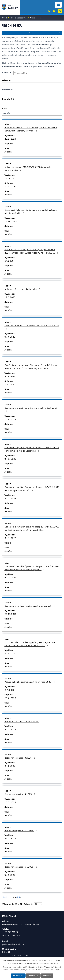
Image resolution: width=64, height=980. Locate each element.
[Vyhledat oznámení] (32, 85)
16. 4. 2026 (10, 376)
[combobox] (32, 73)
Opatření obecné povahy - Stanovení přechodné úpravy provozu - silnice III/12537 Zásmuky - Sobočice (31, 367)
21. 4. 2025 (10, 766)
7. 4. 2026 (9, 178)
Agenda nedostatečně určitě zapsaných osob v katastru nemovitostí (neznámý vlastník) (31, 129)
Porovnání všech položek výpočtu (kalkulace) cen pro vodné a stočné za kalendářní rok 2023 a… (30, 644)
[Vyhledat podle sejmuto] (32, 104)
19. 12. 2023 (10, 730)
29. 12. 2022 (11, 614)
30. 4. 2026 (10, 186)
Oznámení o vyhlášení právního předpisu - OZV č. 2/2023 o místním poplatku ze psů (32, 489)
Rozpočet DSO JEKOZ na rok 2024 (23, 721)
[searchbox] (32, 73)
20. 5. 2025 (10, 802)
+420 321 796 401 (11, 932)
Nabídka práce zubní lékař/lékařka (23, 289)
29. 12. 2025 (11, 221)
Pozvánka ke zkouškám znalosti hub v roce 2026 (30, 682)
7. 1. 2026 (9, 261)
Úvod (4, 18)
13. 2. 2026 (10, 875)
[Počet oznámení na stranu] (38, 904)
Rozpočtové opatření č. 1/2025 (21, 830)
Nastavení (47, 976)
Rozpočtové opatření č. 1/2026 (21, 867)
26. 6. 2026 (10, 698)
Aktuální (8, 152)
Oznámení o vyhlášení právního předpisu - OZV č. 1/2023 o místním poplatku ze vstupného (32, 449)
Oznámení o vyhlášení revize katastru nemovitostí (30, 606)
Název (6, 80)
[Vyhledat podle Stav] (32, 113)
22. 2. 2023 (10, 139)
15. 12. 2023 (10, 459)
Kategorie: (7, 72)
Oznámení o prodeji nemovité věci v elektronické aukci (31, 409)
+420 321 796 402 (11, 935)
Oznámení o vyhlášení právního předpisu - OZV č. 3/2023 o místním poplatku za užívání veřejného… (32, 528)
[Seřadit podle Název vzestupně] (11, 80)
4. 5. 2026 (9, 384)
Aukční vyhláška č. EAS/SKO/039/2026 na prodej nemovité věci (28, 169)
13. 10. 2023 (10, 419)
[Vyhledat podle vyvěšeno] (32, 94)
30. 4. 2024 (10, 654)
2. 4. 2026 (9, 690)
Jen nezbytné (33, 976)
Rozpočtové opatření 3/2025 (20, 758)
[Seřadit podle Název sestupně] (11, 81)
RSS (45, 33)
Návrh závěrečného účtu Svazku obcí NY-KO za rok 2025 (32, 327)
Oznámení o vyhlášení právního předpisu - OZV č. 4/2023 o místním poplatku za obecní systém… (32, 568)
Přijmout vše (18, 976)
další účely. (54, 963)
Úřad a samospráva (18, 18)
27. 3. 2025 (10, 297)
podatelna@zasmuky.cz (13, 944)
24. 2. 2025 (10, 839)
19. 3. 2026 (10, 337)
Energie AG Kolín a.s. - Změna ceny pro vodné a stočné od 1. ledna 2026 (31, 212)
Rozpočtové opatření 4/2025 (20, 794)
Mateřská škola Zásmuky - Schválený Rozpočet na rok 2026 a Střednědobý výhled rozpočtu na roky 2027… (32, 251)
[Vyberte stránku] (10, 897)
